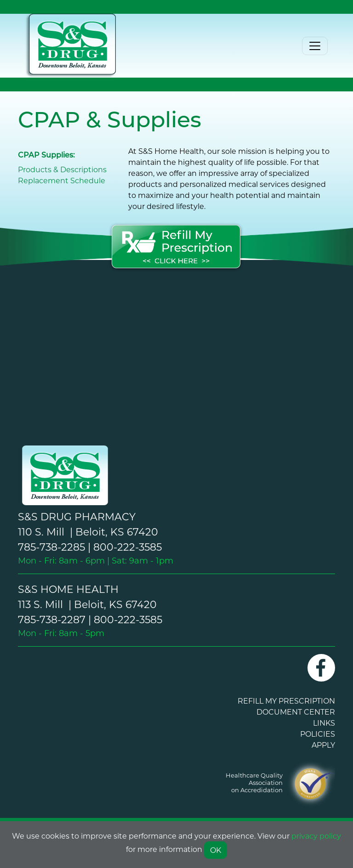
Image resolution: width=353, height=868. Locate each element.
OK (216, 850)
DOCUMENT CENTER (296, 712)
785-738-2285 (51, 547)
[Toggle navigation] (315, 46)
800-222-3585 (128, 547)
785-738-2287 (52, 619)
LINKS (324, 723)
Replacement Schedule (62, 180)
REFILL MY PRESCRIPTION (286, 701)
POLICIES (318, 734)
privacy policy (316, 836)
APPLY (323, 745)
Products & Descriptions (62, 169)
